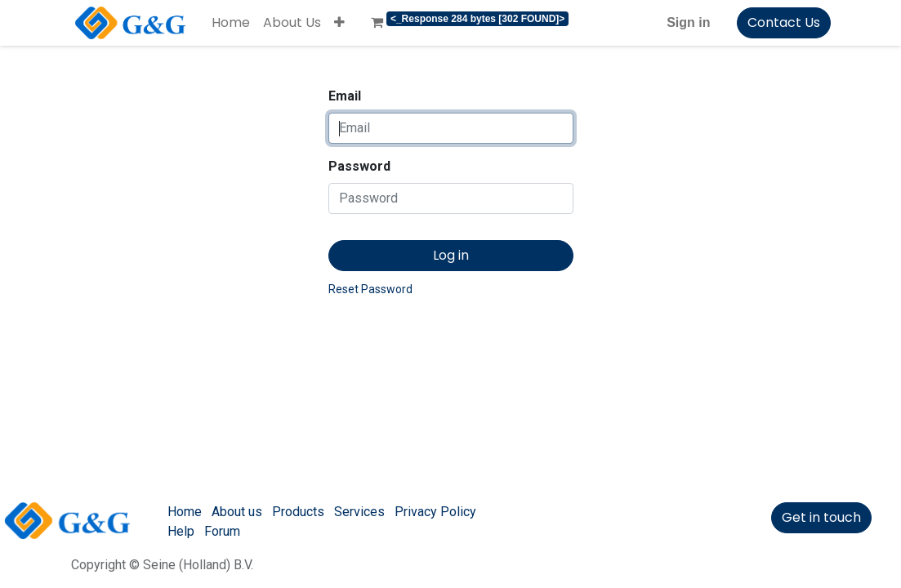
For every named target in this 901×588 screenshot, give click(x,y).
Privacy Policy (435, 512)
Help (181, 531)
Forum (222, 531)
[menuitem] (231, 23)
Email (345, 96)
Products (298, 512)
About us (237, 512)
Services (359, 512)
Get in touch (821, 517)
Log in (451, 255)
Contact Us (784, 22)
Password (359, 166)
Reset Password (370, 289)
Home (185, 512)
